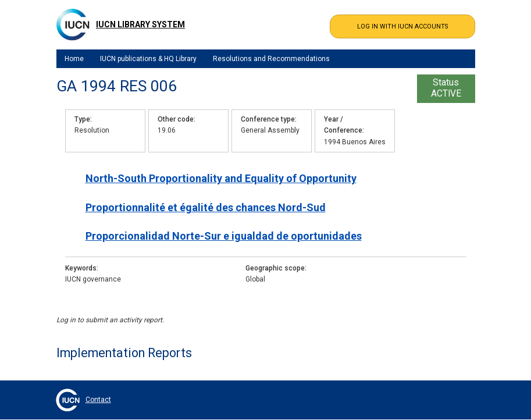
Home (74, 59)
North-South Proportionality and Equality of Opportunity (221, 178)
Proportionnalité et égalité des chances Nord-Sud (206, 207)
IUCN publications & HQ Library (148, 59)
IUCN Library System (140, 24)
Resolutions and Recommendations (271, 59)
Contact (98, 400)
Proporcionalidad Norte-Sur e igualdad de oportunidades (224, 236)
